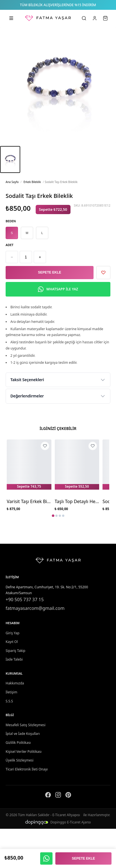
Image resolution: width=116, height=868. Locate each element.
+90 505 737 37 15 (25, 600)
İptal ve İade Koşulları (23, 734)
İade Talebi (14, 659)
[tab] (53, 516)
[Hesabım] (95, 18)
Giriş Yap (12, 633)
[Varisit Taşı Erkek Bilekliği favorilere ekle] (45, 446)
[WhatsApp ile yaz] (46, 858)
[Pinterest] (68, 796)
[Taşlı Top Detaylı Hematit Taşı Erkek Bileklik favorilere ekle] (93, 446)
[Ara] (84, 18)
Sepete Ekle (50, 272)
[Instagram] (58, 796)
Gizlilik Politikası (18, 743)
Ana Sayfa (12, 182)
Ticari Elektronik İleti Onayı (27, 769)
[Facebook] (48, 796)
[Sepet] (105, 18)
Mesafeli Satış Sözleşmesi (26, 725)
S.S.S (9, 701)
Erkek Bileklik (32, 182)
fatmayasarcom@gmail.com (35, 608)
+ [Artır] (40, 257)
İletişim (11, 692)
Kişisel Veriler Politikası (24, 752)
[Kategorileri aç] (11, 18)
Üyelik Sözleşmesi (20, 760)
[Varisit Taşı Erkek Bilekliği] (29, 467)
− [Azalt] (12, 257)
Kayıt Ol (12, 642)
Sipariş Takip (15, 651)
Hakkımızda (15, 683)
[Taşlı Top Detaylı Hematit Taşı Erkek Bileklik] (77, 467)
